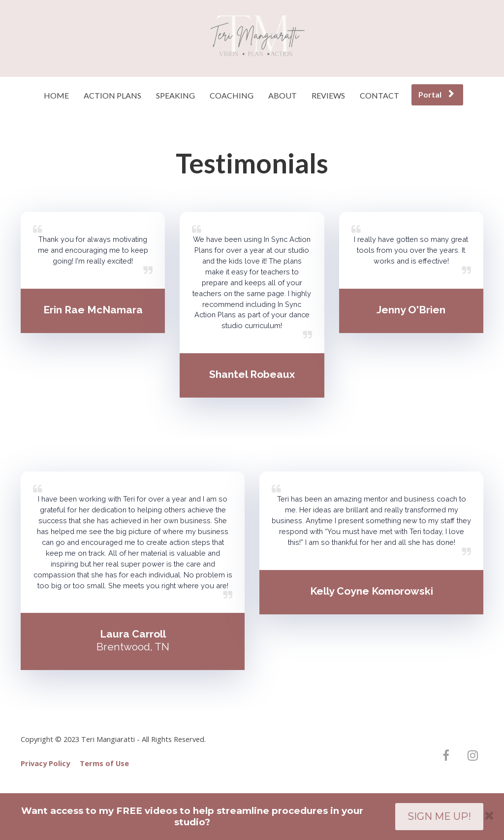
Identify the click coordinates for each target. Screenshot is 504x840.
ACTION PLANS (112, 95)
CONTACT (379, 95)
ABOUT (283, 95)
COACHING (232, 95)
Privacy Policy (45, 763)
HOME (56, 95)
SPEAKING (175, 95)
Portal (436, 94)
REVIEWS (328, 95)
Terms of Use (104, 763)
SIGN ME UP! (439, 816)
